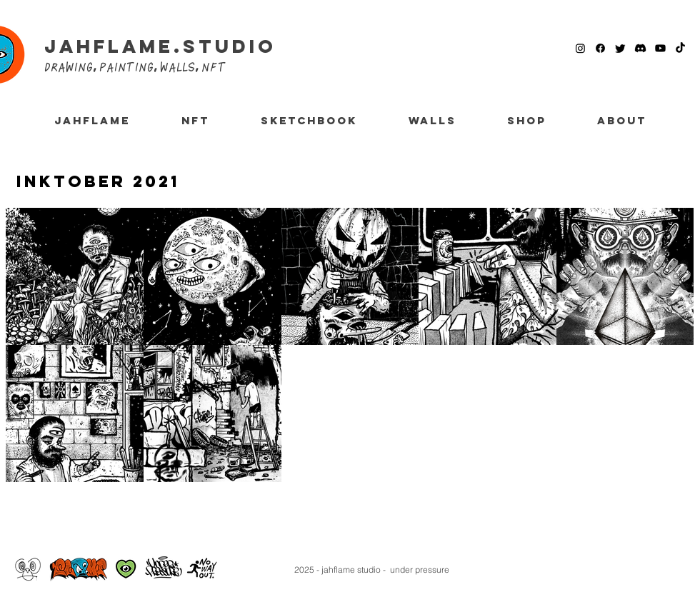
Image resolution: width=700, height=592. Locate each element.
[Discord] (640, 48)
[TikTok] (680, 48)
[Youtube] (660, 48)
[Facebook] (600, 48)
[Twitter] (620, 48)
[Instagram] (580, 48)
